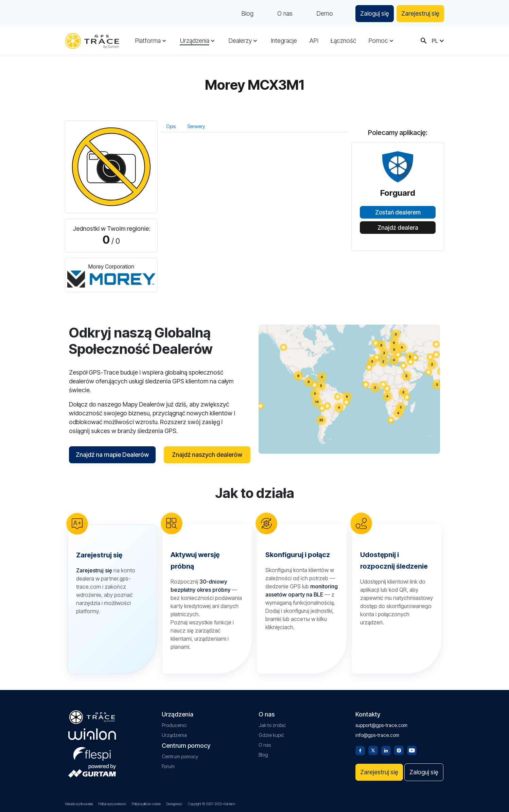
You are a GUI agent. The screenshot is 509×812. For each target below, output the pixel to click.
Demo (325, 14)
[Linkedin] (386, 750)
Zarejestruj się (420, 13)
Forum (168, 766)
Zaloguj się (375, 13)
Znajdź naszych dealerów (207, 455)
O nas (285, 14)
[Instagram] (399, 750)
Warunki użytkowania (79, 804)
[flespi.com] (92, 753)
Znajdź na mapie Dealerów (112, 455)
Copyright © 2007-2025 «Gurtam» (212, 804)
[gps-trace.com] (92, 41)
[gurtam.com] (92, 734)
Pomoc (378, 41)
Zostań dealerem (398, 212)
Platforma (148, 41)
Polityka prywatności (112, 804)
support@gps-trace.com (381, 725)
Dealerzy (240, 41)
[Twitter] (373, 750)
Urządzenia (195, 41)
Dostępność (174, 804)
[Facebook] (360, 750)
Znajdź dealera (398, 228)
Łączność (343, 41)
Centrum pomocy (180, 756)
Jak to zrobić (272, 725)
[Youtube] (412, 750)
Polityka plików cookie (146, 804)
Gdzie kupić (271, 735)
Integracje (284, 41)
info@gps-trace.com (377, 735)
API (314, 41)
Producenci (174, 725)
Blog (247, 14)
